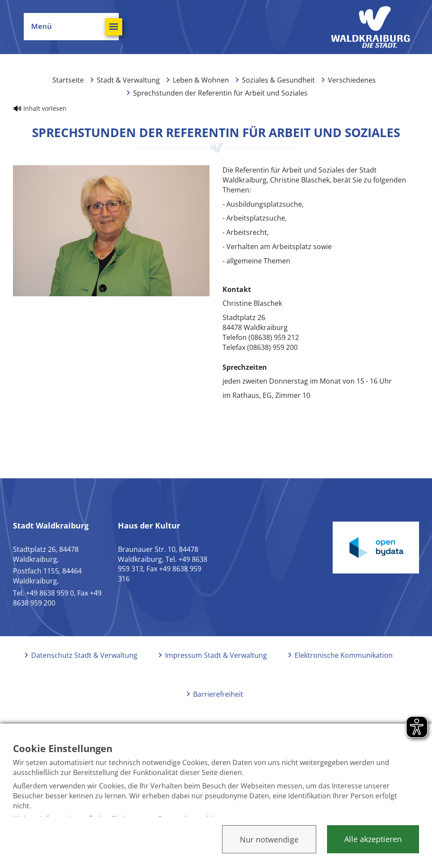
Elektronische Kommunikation (344, 655)
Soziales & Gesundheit (278, 80)
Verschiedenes (352, 80)
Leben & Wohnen (201, 80)
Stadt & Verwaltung (128, 80)
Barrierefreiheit (218, 694)
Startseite (68, 80)
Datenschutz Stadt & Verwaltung (84, 655)
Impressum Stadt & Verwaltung (216, 655)
